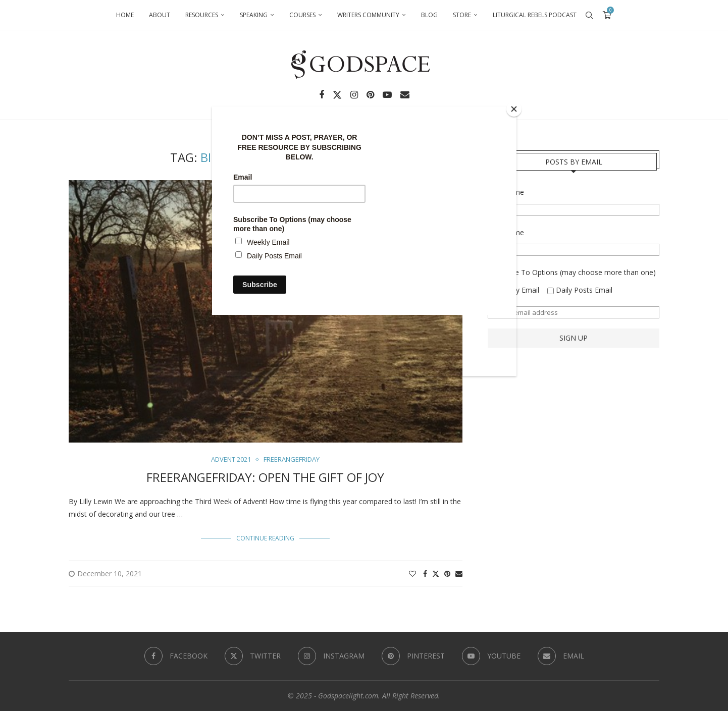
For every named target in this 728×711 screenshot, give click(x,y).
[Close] (514, 109)
